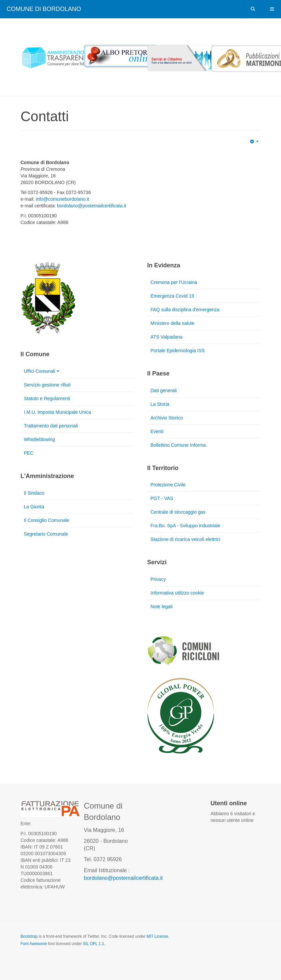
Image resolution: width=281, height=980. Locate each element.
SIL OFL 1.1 (94, 944)
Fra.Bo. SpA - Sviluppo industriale (185, 526)
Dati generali (164, 390)
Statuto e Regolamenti (47, 398)
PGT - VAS (162, 498)
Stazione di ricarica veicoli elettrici (185, 539)
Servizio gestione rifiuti (47, 385)
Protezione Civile (168, 485)
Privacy (158, 579)
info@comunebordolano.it (62, 199)
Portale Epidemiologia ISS (178, 351)
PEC (29, 453)
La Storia (160, 404)
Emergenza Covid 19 (172, 296)
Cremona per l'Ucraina (174, 282)
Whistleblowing (39, 439)
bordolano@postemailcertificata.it (91, 206)
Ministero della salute (173, 323)
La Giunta (34, 507)
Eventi (157, 431)
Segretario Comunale (46, 534)
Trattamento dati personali (51, 426)
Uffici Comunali (42, 371)
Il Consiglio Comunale (47, 520)
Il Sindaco (34, 493)
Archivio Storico (167, 418)
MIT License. (158, 936)
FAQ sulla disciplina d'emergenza (185, 310)
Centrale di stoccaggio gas (178, 512)
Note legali (162, 607)
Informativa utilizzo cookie (177, 593)
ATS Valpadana (167, 337)
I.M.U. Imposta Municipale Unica (58, 412)
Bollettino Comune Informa (178, 445)
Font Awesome (34, 944)
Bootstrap (29, 936)
